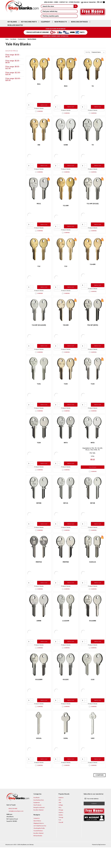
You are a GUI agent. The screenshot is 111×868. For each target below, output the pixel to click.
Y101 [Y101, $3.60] (39, 393)
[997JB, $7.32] (93, 499)
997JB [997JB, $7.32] (93, 515)
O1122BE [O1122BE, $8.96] (93, 636)
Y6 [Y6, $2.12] (93, 86)
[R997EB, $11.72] (66, 560)
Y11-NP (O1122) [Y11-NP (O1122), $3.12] (93, 207)
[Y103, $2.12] (66, 378)
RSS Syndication (38, 856)
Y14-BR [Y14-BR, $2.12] (93, 270)
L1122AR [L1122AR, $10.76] (66, 636)
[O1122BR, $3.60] (39, 681)
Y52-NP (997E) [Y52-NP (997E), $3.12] (93, 332)
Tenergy (61, 838)
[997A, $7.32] (66, 439)
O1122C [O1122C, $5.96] (66, 696)
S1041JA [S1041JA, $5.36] (93, 575)
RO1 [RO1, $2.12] (39, 84)
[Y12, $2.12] (39, 255)
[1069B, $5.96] (39, 621)
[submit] (76, 6)
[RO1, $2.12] (39, 69)
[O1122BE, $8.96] (93, 621)
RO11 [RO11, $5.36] (39, 207)
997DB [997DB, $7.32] (39, 515)
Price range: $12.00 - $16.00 (13, 73)
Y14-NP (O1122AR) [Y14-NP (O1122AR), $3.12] (39, 332)
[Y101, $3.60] (39, 378)
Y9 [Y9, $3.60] (93, 147)
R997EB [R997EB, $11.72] (66, 575)
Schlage (61, 826)
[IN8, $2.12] (39, 132)
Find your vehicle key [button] (59, 11)
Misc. (60, 828)
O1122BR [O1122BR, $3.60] (39, 696)
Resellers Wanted (15, 25)
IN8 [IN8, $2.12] (39, 147)
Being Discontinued (79, 22)
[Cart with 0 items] (101, 2)
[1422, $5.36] (93, 742)
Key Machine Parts (29, 22)
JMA (60, 823)
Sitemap (31, 865)
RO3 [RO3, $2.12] (66, 86)
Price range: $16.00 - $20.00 (13, 79)
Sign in (86, 2)
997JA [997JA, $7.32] (66, 515)
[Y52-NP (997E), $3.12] (93, 317)
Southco (61, 833)
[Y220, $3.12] (39, 439)
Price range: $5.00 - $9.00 (13, 62)
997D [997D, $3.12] (93, 454)
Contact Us (64, 2)
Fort (60, 841)
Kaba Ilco (61, 818)
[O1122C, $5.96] (66, 681)
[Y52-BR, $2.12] (66, 317)
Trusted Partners (38, 851)
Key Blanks (12, 22)
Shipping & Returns (39, 844)
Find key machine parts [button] (59, 16)
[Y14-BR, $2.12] (93, 255)
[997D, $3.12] (93, 439)
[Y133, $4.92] (93, 378)
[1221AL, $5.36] (39, 742)
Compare (39, 113)
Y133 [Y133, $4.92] (93, 393)
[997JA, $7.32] (66, 499)
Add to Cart (43, 105)
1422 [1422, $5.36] (93, 757)
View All (61, 843)
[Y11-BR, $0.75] (66, 192)
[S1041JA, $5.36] (93, 560)
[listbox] (98, 52)
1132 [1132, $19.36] (93, 696)
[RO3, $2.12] (66, 69)
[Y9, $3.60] (93, 132)
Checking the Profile (39, 849)
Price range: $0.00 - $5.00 (13, 56)
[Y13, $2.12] (66, 255)
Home (56, 2)
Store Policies (74, 2)
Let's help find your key (40, 846)
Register (92, 2)
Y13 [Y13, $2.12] (66, 272)
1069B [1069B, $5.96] (39, 636)
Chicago (61, 831)
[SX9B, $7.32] (66, 132)
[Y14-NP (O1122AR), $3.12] (39, 317)
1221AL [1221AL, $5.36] (39, 757)
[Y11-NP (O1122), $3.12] (93, 192)
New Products (61, 22)
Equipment (46, 22)
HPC (60, 821)
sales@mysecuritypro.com (15, 832)
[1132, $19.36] (93, 681)
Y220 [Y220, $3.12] (39, 454)
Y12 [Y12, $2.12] (39, 272)
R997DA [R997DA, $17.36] (39, 575)
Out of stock (93, 478)
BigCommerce (102, 865)
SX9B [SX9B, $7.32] (66, 147)
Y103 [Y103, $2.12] (66, 393)
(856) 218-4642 (12, 829)
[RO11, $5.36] (39, 192)
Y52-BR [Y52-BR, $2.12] (66, 332)
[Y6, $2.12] (93, 69)
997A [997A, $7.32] (66, 454)
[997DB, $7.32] (39, 499)
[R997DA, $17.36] (39, 560)
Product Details (39, 109)
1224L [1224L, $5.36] (66, 757)
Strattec (61, 836)
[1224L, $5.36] (66, 742)
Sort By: (88, 52)
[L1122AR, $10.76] (66, 621)
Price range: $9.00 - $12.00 (13, 68)
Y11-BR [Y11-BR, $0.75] (66, 209)
